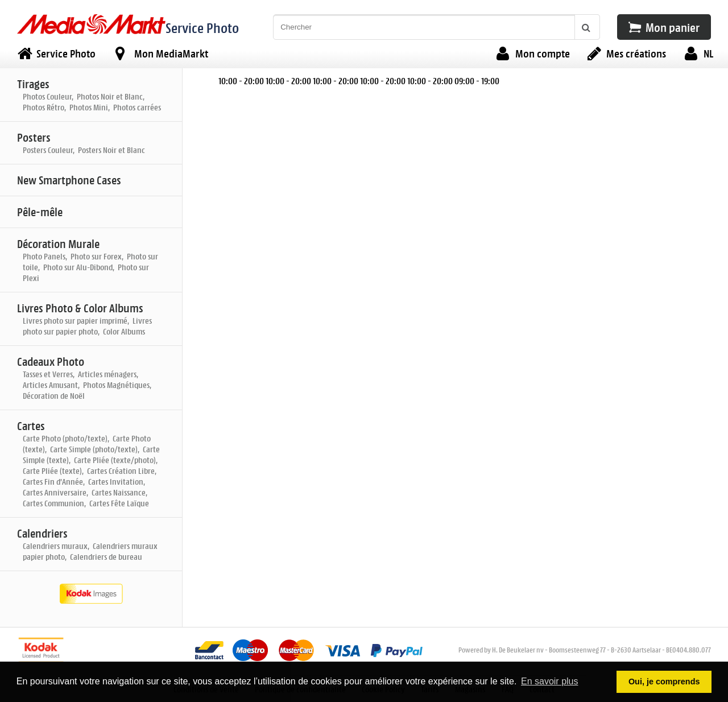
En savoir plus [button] (550, 681)
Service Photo (202, 28)
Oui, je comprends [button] (664, 682)
